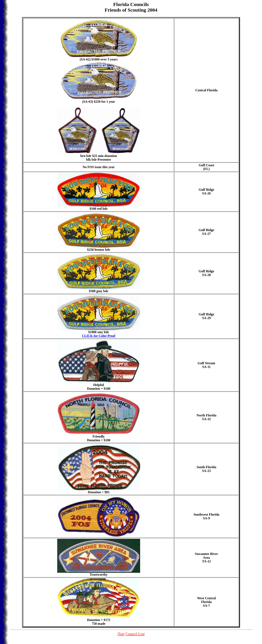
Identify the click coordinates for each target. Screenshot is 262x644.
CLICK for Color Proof (99, 336)
